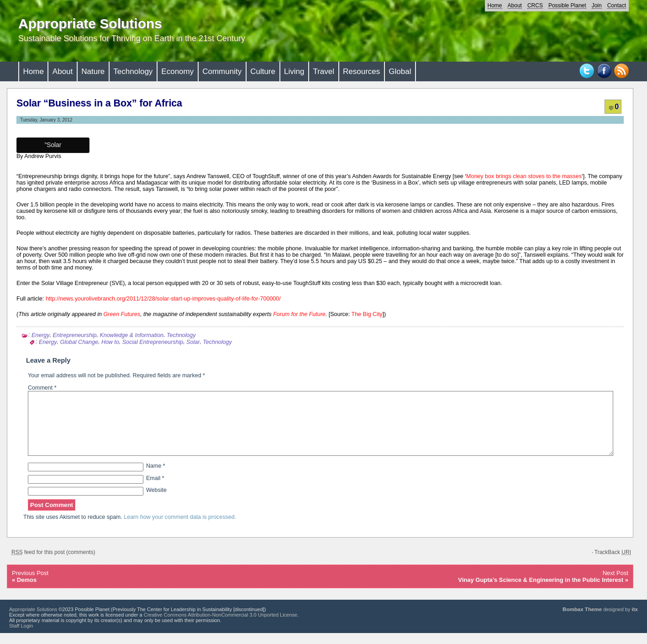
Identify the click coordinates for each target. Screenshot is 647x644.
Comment (42, 388)
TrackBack (613, 563)
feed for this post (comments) (53, 563)
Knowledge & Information (132, 335)
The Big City (366, 314)
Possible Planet (567, 5)
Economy (177, 71)
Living (294, 71)
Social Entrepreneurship (153, 342)
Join (597, 5)
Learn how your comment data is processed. (180, 528)
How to (110, 342)
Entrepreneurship (75, 335)
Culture (263, 71)
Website (156, 501)
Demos (27, 591)
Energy (41, 335)
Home (495, 5)
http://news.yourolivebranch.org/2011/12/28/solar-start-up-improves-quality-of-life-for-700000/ (163, 299)
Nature (93, 71)
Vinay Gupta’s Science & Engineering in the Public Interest (541, 591)
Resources (361, 71)
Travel (323, 71)
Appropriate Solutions (90, 24)
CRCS (535, 5)
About (515, 5)
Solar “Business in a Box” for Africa (99, 103)
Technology (133, 71)
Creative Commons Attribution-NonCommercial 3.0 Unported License (221, 626)
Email (155, 489)
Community (222, 71)
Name (156, 477)
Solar (193, 342)
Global (400, 71)
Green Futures (122, 314)
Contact (617, 5)
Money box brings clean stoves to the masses (524, 176)
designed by (600, 620)
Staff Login (21, 637)
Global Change (79, 342)
